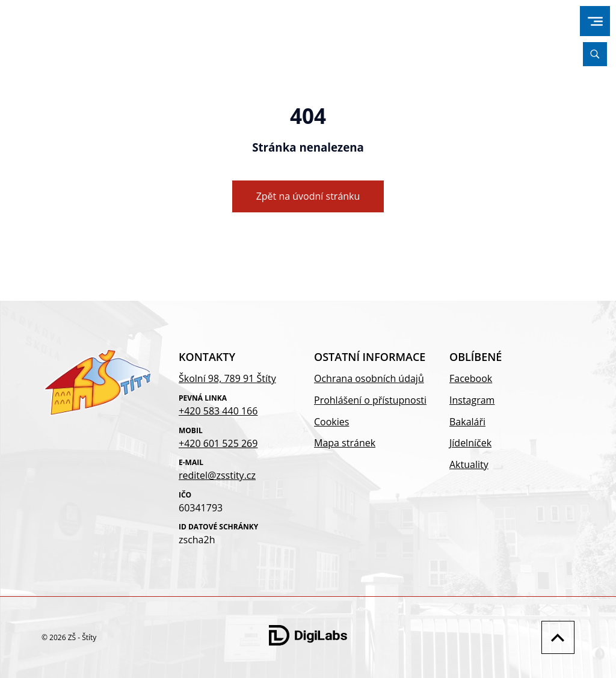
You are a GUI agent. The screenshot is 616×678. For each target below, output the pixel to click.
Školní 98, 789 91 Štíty (227, 378)
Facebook (471, 378)
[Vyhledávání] (595, 54)
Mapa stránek (345, 443)
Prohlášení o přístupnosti (370, 400)
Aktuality (469, 464)
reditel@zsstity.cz (217, 475)
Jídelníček (470, 443)
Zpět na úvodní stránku (308, 196)
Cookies (331, 422)
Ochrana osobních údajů (369, 378)
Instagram (472, 400)
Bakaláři (467, 422)
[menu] (595, 21)
